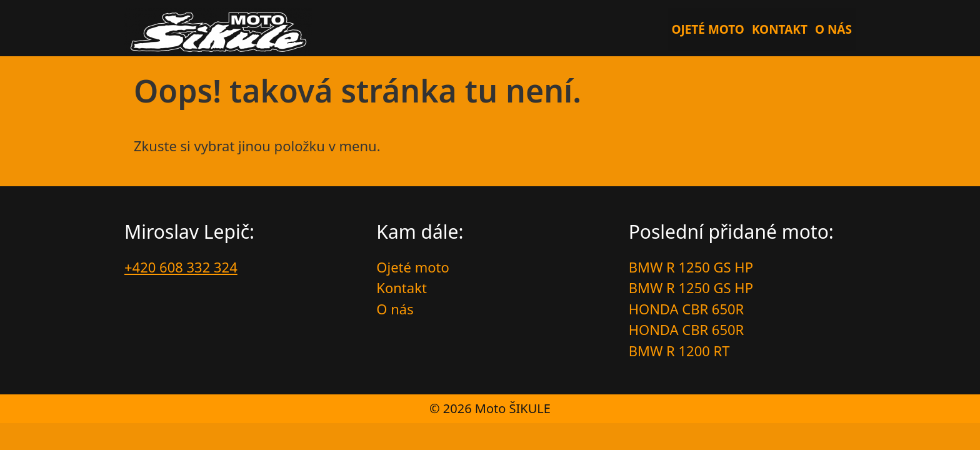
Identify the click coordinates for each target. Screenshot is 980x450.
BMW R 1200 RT (679, 351)
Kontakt (780, 29)
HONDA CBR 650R (687, 309)
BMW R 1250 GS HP (691, 267)
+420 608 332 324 (181, 267)
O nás (833, 29)
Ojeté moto (708, 29)
